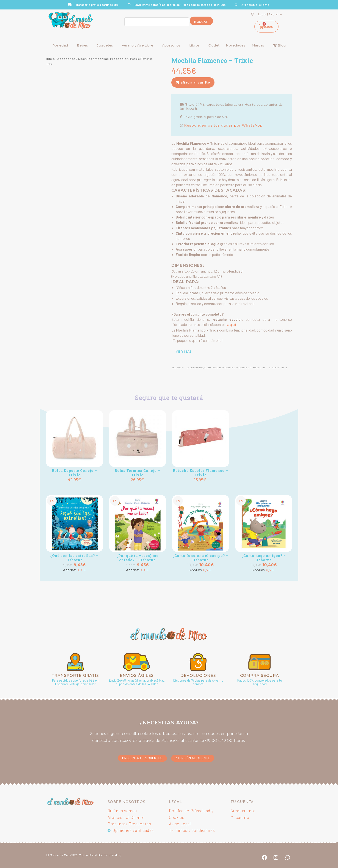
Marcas (258, 45)
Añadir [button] (74, 487)
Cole (208, 367)
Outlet (214, 45)
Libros (194, 45)
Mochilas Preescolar (111, 59)
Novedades (236, 45)
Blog (279, 45)
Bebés (82, 45)
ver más (184, 352)
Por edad (60, 45)
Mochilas (85, 59)
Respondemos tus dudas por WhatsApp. (223, 125)
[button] (193, 82)
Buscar (201, 22)
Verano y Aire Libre (138, 45)
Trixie (283, 367)
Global (216, 367)
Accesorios (171, 45)
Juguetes (105, 45)
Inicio (51, 59)
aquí (232, 325)
